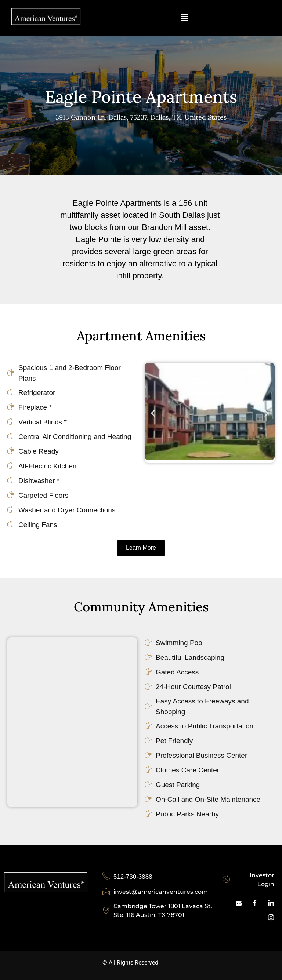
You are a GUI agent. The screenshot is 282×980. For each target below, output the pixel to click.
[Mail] (239, 903)
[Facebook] (255, 903)
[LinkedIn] (271, 903)
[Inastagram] (271, 918)
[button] (184, 18)
